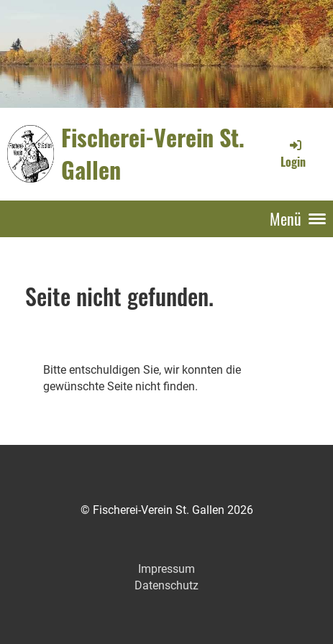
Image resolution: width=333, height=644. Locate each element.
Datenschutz (166, 585)
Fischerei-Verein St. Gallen (153, 153)
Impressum (166, 569)
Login (293, 154)
